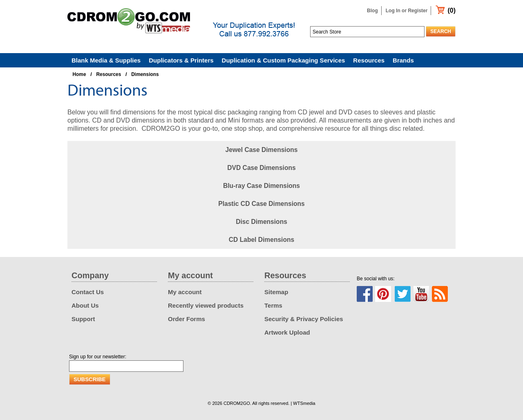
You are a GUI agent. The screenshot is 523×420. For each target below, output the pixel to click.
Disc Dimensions (261, 222)
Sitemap (276, 292)
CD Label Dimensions (261, 240)
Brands (403, 60)
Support (83, 319)
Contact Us (88, 292)
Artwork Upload (287, 332)
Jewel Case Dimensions (262, 150)
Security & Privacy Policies (304, 319)
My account (185, 292)
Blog (372, 11)
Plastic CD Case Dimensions (261, 204)
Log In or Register (407, 11)
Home (79, 74)
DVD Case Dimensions (261, 168)
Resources (369, 60)
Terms (273, 305)
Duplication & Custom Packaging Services (284, 60)
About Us (85, 305)
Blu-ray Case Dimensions (261, 186)
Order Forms (187, 319)
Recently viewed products (206, 305)
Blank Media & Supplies (106, 60)
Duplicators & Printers (181, 60)
